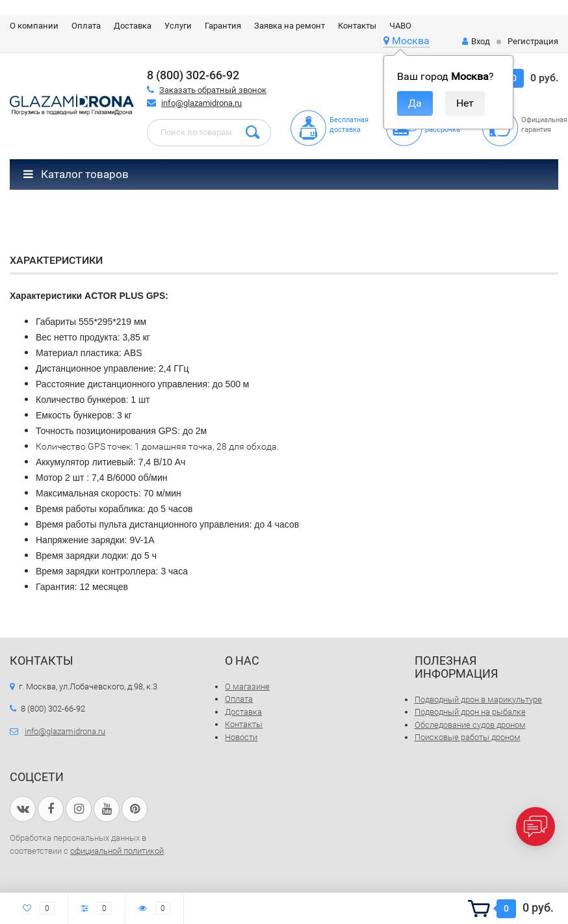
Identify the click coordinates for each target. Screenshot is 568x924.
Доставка (133, 26)
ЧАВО (400, 26)
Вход (476, 41)
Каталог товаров (76, 174)
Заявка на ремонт (290, 26)
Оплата (86, 26)
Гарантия (223, 26)
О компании (34, 26)
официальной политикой (117, 851)
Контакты (357, 26)
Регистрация (533, 41)
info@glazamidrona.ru (201, 103)
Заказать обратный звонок (213, 90)
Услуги (178, 26)
